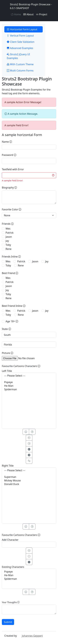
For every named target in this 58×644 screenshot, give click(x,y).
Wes (8, 229)
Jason (9, 237)
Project (42, 14)
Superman (29, 477)
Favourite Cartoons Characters (21, 366)
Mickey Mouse (29, 481)
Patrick (10, 233)
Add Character (10, 540)
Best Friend (10, 273)
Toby (8, 245)
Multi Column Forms (20, 71)
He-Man (29, 386)
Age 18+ (12, 321)
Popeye (29, 382)
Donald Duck (29, 484)
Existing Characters (13, 567)
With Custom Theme (20, 64)
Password (9, 155)
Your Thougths (11, 602)
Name (7, 142)
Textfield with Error (13, 169)
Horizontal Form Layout (22, 29)
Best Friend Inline (14, 306)
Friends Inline (11, 257)
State (6, 329)
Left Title (7, 371)
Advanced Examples (20, 48)
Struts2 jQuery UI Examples (18, 56)
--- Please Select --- (29, 376)
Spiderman (29, 389)
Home (16, 14)
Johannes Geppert (30, 636)
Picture (8, 353)
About (28, 14)
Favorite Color (12, 209)
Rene (9, 249)
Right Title (8, 466)
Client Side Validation (21, 42)
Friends (8, 224)
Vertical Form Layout (20, 36)
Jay (7, 241)
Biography (9, 188)
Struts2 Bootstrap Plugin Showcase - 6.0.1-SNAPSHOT (28, 6)
